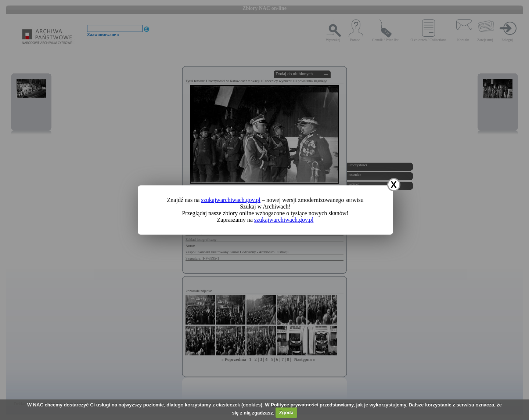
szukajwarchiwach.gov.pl (231, 200)
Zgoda (286, 412)
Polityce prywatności (294, 405)
